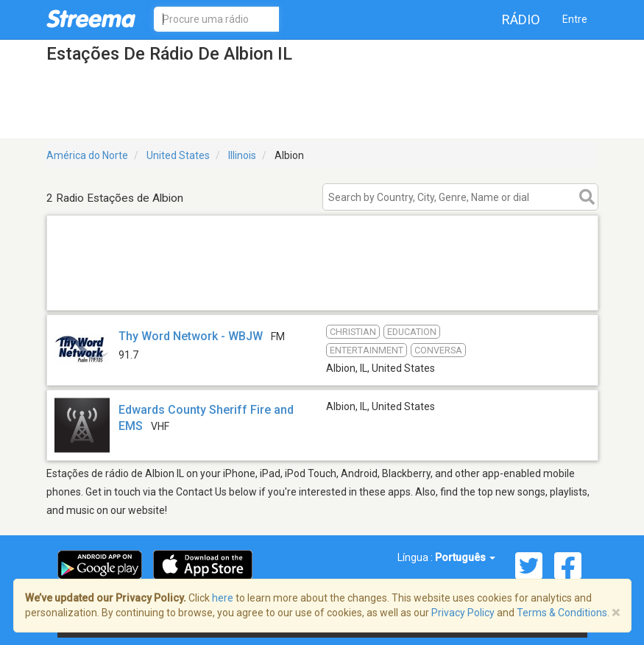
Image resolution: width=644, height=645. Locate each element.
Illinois (242, 155)
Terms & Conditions (562, 613)
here (223, 598)
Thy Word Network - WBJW (191, 336)
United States (178, 155)
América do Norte (87, 155)
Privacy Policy (463, 613)
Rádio (521, 20)
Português (465, 557)
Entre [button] (575, 19)
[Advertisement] (322, 291)
